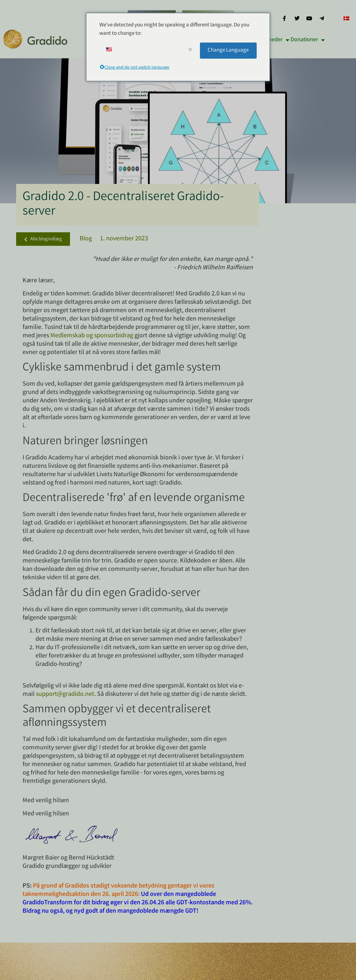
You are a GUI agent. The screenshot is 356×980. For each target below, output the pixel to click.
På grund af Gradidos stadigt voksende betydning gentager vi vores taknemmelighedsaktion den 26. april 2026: (119, 890)
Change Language (228, 50)
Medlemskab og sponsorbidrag (92, 336)
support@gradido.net (65, 694)
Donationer (308, 40)
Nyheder (276, 40)
